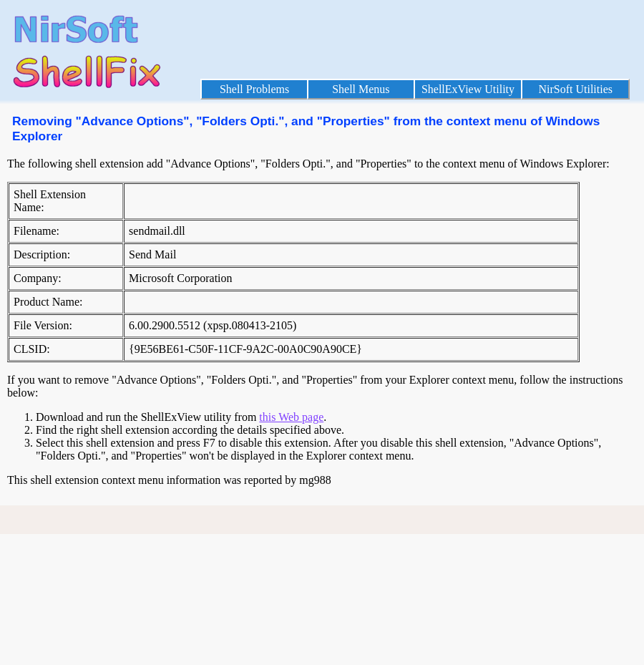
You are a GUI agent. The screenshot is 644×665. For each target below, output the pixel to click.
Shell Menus (361, 89)
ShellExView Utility (468, 89)
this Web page (291, 417)
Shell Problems (254, 89)
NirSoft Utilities (575, 89)
